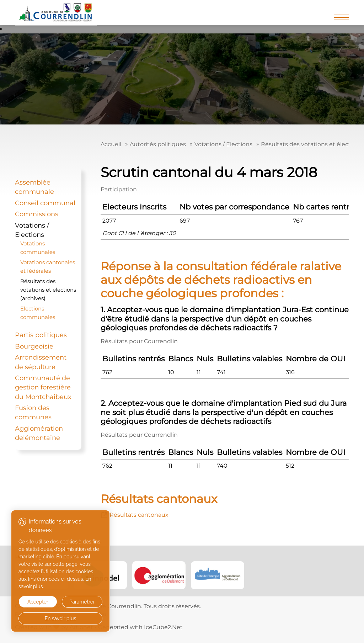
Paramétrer (82, 602)
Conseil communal (45, 203)
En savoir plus (61, 618)
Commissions (37, 214)
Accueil (111, 144)
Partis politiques (41, 335)
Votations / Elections (223, 144)
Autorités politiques (158, 144)
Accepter (38, 602)
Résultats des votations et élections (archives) (48, 290)
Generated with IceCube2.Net (140, 627)
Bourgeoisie (34, 346)
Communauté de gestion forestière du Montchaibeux (43, 387)
